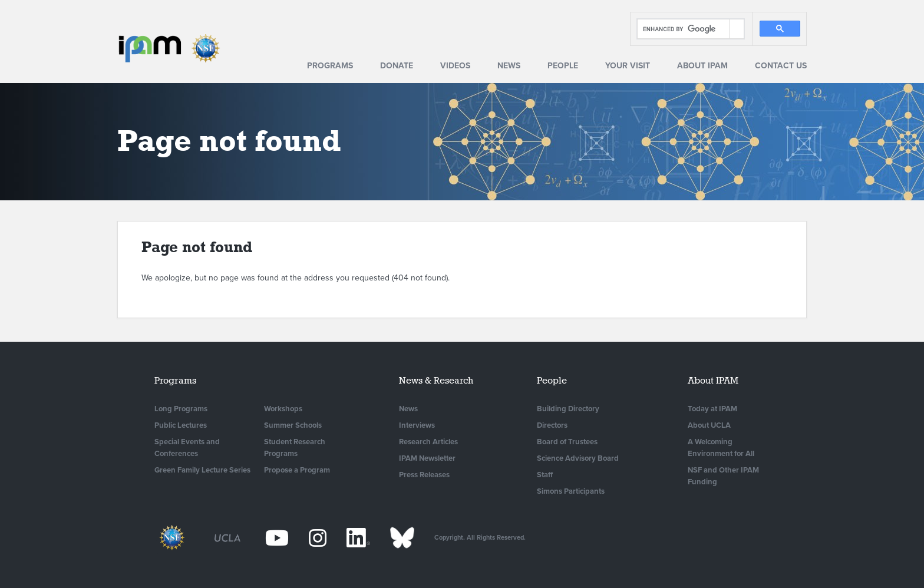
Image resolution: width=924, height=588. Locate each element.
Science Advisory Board (578, 458)
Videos (455, 66)
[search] (683, 29)
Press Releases (424, 475)
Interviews (417, 425)
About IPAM (702, 66)
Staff (545, 475)
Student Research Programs (295, 448)
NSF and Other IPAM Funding (723, 476)
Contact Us (781, 66)
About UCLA (709, 425)
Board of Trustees (567, 442)
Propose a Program (297, 470)
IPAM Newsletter (427, 458)
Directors (552, 425)
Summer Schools (293, 425)
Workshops (283, 409)
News (509, 66)
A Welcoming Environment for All (721, 448)
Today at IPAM (712, 409)
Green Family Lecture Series (202, 470)
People (563, 66)
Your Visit (628, 66)
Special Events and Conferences (187, 448)
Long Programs (181, 409)
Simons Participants (571, 491)
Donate (397, 66)
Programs (330, 66)
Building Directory (568, 409)
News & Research (436, 380)
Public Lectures (181, 425)
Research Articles (428, 442)
